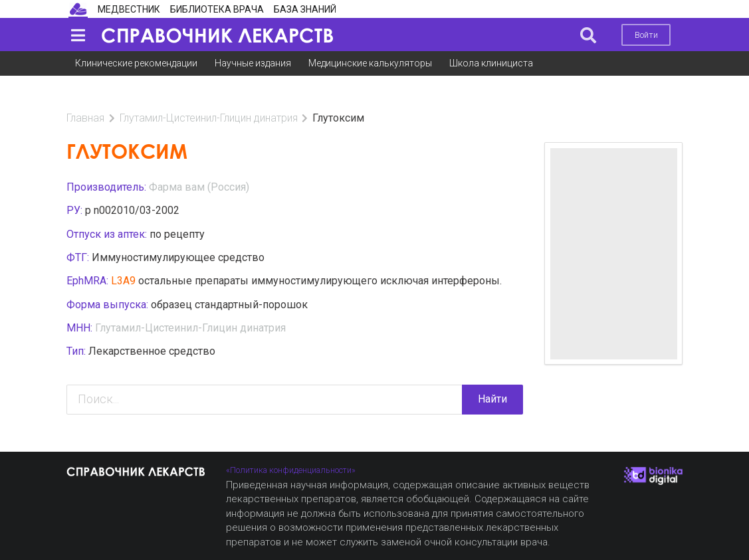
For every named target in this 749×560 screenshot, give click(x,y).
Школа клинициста (491, 63)
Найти (492, 374)
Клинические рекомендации (136, 63)
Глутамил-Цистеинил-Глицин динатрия (209, 93)
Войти (646, 35)
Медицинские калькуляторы (370, 63)
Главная (85, 93)
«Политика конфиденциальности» (291, 470)
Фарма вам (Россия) (199, 162)
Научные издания (253, 63)
